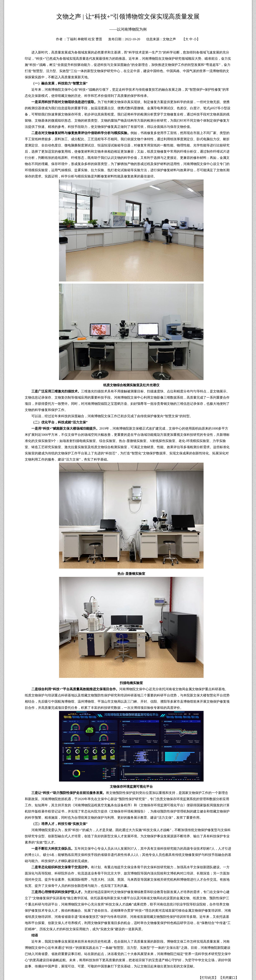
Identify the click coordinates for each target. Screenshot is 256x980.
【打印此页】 (208, 978)
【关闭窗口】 (229, 978)
